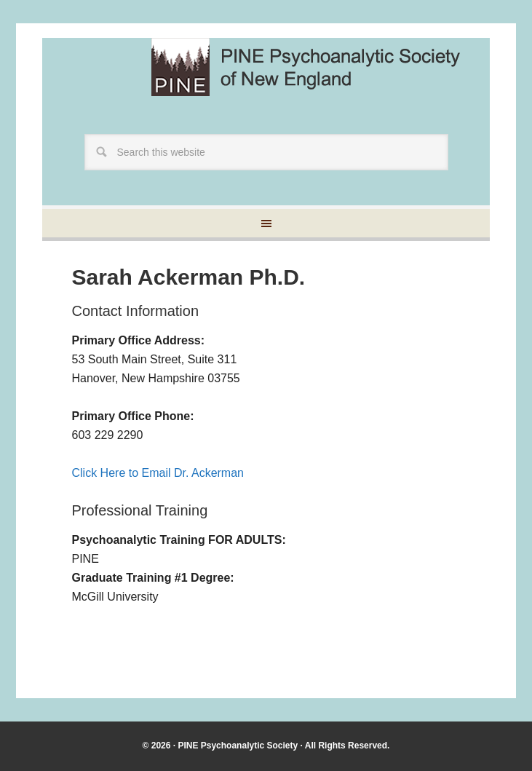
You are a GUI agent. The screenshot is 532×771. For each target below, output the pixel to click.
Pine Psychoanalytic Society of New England (318, 67)
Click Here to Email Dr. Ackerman (158, 473)
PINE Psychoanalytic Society (238, 746)
